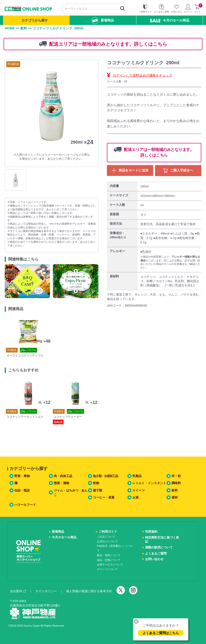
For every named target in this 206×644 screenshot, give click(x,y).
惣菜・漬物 (61, 483)
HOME (10, 28)
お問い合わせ (154, 559)
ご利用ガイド (108, 532)
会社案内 (18, 591)
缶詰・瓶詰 (22, 490)
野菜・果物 (22, 476)
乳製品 (137, 476)
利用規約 (151, 532)
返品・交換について (109, 560)
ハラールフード (25, 505)
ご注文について (106, 537)
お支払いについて (107, 541)
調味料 (176, 483)
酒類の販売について (159, 547)
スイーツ (139, 490)
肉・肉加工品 (63, 476)
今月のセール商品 (170, 20)
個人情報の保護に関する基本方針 (89, 591)
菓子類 (98, 490)
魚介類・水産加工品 (105, 476)
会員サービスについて (110, 564)
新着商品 (103, 21)
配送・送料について (109, 555)
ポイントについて (107, 569)
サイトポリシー (46, 591)
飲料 (24, 28)
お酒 (135, 497)
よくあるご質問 (156, 553)
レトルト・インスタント (149, 483)
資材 (175, 497)
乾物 (96, 483)
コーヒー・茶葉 (104, 497)
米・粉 (176, 476)
